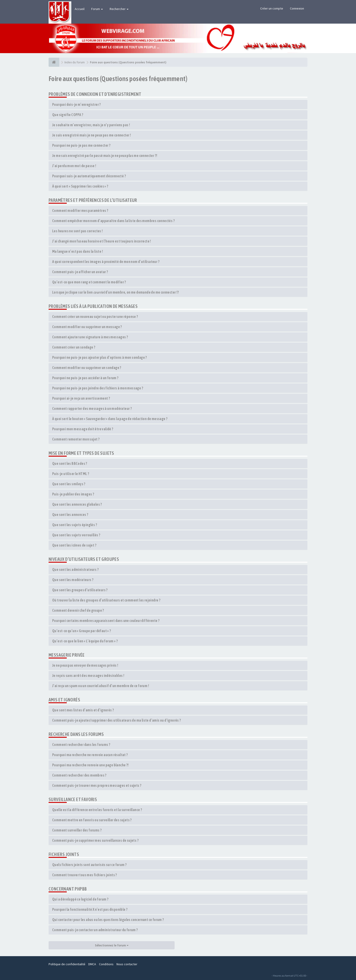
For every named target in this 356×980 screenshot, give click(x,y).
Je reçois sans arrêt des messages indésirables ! (88, 676)
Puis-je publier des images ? (73, 494)
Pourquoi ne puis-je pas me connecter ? (81, 145)
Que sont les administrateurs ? (75, 569)
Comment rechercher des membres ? (79, 775)
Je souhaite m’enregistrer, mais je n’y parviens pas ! (91, 125)
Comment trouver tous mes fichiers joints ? (85, 875)
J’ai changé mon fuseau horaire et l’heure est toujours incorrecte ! (102, 241)
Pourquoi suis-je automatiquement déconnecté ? (89, 176)
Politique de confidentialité (67, 964)
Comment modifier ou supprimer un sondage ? (87, 368)
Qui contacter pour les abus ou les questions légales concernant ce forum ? (108, 920)
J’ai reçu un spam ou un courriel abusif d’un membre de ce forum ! (101, 686)
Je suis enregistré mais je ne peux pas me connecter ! (91, 135)
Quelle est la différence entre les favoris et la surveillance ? (97, 810)
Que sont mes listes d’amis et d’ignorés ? (83, 710)
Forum (97, 9)
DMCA (92, 964)
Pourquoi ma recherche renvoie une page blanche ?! (90, 765)
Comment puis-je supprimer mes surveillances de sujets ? (95, 840)
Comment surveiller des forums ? (77, 830)
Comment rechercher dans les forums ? (81, 745)
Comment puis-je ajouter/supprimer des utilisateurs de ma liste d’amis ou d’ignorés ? (117, 720)
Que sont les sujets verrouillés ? (76, 535)
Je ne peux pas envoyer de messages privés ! (85, 665)
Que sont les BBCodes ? (70, 463)
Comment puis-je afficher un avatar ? (80, 272)
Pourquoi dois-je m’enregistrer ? (77, 104)
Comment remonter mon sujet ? (76, 439)
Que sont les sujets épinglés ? (75, 525)
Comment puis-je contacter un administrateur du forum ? (95, 930)
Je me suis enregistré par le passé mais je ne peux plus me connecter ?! (105, 156)
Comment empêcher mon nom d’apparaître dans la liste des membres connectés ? (113, 221)
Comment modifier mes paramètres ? (80, 210)
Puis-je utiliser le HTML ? (71, 474)
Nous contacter (127, 964)
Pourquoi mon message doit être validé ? (83, 429)
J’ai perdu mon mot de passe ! (74, 166)
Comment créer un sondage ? (74, 347)
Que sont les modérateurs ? (73, 580)
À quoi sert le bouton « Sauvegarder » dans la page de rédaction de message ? (110, 419)
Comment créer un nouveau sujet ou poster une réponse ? (95, 317)
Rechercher (119, 9)
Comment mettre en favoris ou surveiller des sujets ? (92, 820)
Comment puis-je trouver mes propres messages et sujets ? (97, 785)
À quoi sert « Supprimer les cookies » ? (80, 186)
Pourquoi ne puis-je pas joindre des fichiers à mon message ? (98, 388)
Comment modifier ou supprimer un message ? (87, 327)
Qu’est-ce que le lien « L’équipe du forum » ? (85, 641)
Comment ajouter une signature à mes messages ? (90, 337)
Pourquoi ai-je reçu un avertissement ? (81, 398)
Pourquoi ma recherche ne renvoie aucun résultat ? (90, 755)
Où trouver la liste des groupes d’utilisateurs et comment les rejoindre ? (106, 600)
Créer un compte (272, 8)
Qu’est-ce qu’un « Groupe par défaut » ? (82, 631)
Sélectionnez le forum (112, 945)
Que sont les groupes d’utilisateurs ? (80, 590)
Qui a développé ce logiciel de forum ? (80, 899)
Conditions (106, 964)
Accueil (80, 9)
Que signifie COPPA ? (68, 115)
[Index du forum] (54, 62)
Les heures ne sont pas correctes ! (78, 231)
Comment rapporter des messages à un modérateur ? (92, 408)
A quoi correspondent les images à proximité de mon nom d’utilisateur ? (106, 262)
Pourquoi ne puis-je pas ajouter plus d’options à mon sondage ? (100, 357)
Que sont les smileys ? (69, 484)
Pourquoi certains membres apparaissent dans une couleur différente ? (106, 621)
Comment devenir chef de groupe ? (78, 610)
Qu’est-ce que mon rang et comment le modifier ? (89, 282)
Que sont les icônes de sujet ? (74, 545)
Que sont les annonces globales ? (77, 504)
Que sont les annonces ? (70, 515)
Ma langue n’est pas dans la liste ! (78, 251)
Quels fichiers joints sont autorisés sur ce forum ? (89, 865)
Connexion (297, 8)
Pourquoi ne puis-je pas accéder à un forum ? (85, 378)
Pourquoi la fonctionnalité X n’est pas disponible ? (90, 909)
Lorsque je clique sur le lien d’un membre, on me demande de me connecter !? (116, 292)
